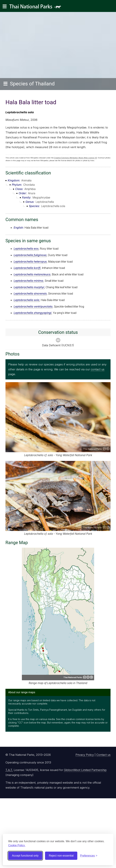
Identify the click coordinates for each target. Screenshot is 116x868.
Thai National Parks (37, 8)
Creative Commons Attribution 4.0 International (106, 449)
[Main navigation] (5, 6)
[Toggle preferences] (89, 856)
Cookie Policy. (17, 845)
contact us (98, 369)
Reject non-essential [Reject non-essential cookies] (61, 856)
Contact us (103, 755)
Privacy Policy (85, 755)
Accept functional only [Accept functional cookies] (25, 856)
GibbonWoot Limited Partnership (85, 770)
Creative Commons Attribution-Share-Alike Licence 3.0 (76, 158)
